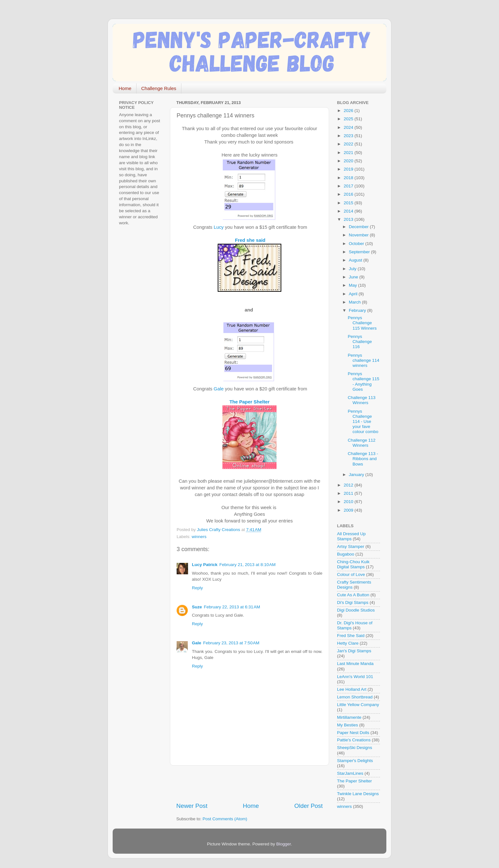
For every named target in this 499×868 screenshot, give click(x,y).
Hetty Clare (348, 643)
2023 (349, 136)
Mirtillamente (349, 717)
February (358, 310)
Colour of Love (351, 574)
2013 (349, 219)
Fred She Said (351, 636)
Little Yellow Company (358, 705)
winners (199, 537)
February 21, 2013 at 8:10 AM (247, 565)
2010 (349, 502)
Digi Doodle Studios (356, 610)
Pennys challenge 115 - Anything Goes (364, 381)
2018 (349, 178)
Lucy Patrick (205, 565)
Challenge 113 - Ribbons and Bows (363, 459)
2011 (349, 493)
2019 (349, 169)
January (357, 475)
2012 (349, 485)
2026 (349, 111)
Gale (219, 389)
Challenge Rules (159, 88)
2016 (349, 194)
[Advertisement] (251, 784)
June (354, 277)
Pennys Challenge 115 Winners (362, 323)
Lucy (218, 227)
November (359, 235)
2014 (349, 211)
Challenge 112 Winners (362, 443)
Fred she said (250, 240)
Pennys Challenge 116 (360, 342)
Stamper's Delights (355, 761)
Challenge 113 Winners (362, 400)
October (357, 244)
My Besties (348, 725)
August (356, 260)
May (353, 285)
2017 (349, 186)
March (355, 302)
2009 (349, 510)
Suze (197, 607)
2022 (349, 144)
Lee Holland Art (352, 689)
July (353, 269)
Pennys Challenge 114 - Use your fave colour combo (363, 422)
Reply (197, 588)
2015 (349, 203)
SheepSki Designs (355, 748)
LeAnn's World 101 (355, 677)
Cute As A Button (353, 595)
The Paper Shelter (250, 402)
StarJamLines (350, 773)
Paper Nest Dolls (353, 733)
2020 (349, 161)
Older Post (309, 806)
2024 (349, 127)
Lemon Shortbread (355, 697)
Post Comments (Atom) (225, 819)
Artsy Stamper (351, 546)
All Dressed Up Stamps (351, 536)
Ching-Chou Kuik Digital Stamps (353, 564)
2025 (349, 119)
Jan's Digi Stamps (354, 651)
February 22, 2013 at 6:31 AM (232, 607)
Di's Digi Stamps (353, 602)
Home (125, 88)
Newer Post (192, 806)
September (360, 252)
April (354, 294)
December (359, 227)
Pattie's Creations (354, 740)
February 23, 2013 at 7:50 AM (231, 643)
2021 (349, 153)
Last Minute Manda (355, 664)
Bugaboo (346, 554)
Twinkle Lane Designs (358, 794)
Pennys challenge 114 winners (364, 360)
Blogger (284, 844)
